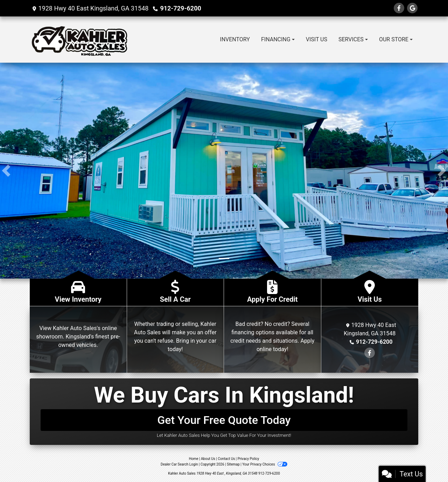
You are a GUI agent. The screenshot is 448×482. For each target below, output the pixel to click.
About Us (208, 459)
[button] (6, 171)
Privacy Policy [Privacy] (248, 459)
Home (194, 459)
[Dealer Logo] (79, 40)
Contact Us (226, 459)
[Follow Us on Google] (412, 8)
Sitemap (233, 464)
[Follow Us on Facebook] (399, 8)
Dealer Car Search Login (179, 464)
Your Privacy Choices (265, 464)
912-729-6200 (180, 8)
